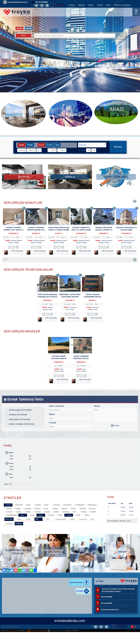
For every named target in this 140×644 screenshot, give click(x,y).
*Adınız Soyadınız (56, 407)
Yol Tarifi (83, 593)
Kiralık (29, 28)
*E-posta (52, 424)
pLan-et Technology (57, 632)
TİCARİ (100, 5)
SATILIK (72, 5)
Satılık (20, 28)
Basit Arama (118, 42)
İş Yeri (50, 145)
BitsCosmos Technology (38, 632)
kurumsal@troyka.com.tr (18, 2)
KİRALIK (81, 5)
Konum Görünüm (80, 584)
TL (56, 5)
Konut (42, 145)
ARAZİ (108, 5)
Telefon (52, 416)
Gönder (115, 427)
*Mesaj (97, 407)
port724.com (13, 632)
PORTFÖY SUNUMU (122, 5)
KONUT (91, 5)
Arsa (57, 145)
